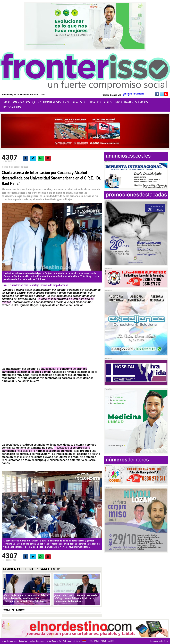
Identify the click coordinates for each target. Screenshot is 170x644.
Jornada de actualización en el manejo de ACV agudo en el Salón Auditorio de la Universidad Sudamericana (76, 598)
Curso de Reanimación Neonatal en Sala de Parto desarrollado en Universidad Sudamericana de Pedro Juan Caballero (26, 598)
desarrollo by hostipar (159, 641)
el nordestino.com (9, 641)
